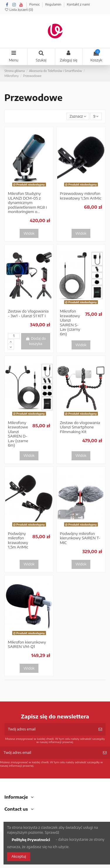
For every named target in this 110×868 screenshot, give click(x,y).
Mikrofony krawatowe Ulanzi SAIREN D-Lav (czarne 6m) (18, 434)
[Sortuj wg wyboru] (78, 116)
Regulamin (54, 4)
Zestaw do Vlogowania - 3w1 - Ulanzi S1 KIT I (28, 313)
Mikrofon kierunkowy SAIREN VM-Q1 (27, 644)
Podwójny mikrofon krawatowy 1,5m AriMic (18, 540)
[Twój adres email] (50, 729)
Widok (29, 233)
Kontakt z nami (78, 4)
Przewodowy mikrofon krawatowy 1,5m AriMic (81, 196)
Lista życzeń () (19, 10)
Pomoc (35, 4)
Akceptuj (19, 856)
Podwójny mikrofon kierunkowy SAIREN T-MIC (80, 538)
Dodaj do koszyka (36, 341)
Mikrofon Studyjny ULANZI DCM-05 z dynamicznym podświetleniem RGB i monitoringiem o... (27, 203)
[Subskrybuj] (100, 729)
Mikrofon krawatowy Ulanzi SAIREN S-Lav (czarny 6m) (70, 323)
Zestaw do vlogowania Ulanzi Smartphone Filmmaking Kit (80, 427)
